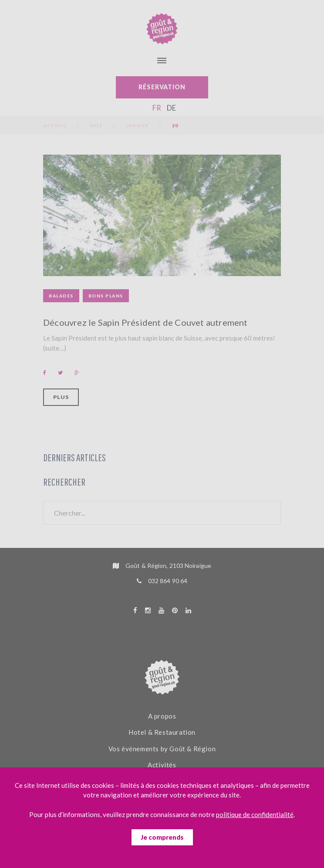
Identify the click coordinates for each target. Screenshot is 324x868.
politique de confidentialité (255, 814)
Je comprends (162, 837)
